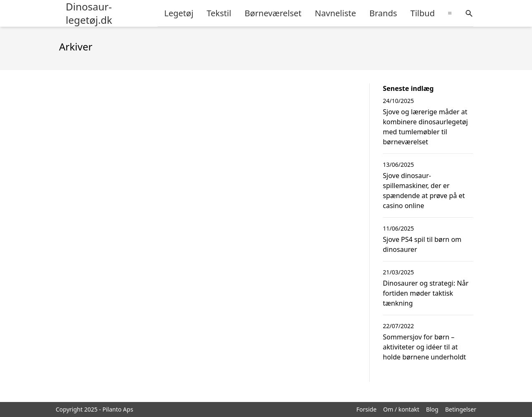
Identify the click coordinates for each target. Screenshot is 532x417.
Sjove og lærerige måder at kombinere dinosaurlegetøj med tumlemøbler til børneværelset (426, 127)
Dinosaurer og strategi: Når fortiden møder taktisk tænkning (426, 293)
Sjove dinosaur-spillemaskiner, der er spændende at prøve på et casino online (424, 191)
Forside (366, 409)
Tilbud (423, 13)
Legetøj (179, 13)
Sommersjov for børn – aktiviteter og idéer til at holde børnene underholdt (425, 347)
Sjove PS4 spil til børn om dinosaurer (422, 244)
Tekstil (219, 13)
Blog (432, 409)
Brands (383, 13)
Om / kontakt (401, 409)
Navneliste (336, 13)
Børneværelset (273, 13)
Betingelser (461, 409)
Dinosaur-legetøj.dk (89, 13)
